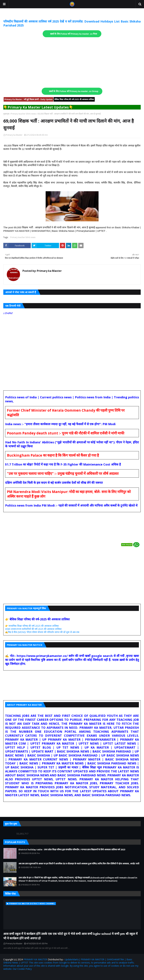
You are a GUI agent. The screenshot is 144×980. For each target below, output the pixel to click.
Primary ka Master (14, 135)
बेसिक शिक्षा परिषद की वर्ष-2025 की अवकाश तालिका (74, 99)
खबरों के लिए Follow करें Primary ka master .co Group (74, 91)
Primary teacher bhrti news (23, 114)
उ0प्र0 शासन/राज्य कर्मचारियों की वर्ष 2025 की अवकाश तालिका (33, 629)
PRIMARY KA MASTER (35, 959)
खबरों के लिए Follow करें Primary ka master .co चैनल (74, 34)
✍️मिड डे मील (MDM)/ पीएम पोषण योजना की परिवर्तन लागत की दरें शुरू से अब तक (42, 632)
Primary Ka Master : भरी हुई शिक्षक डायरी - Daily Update (28, 99)
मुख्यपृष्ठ (6, 114)
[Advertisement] (72, 63)
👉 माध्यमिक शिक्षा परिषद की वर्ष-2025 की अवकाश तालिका (32, 626)
